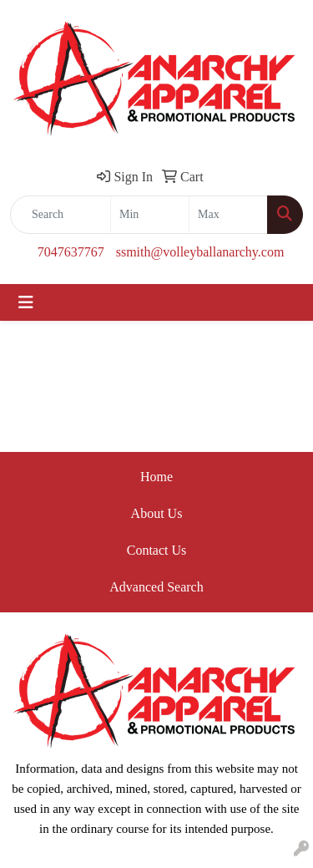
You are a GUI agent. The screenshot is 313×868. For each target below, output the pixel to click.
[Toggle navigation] (26, 302)
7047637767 (71, 252)
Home (156, 477)
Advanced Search (156, 587)
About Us (157, 513)
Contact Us (157, 550)
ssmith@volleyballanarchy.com (200, 252)
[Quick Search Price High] (228, 215)
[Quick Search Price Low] (150, 215)
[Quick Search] (61, 215)
